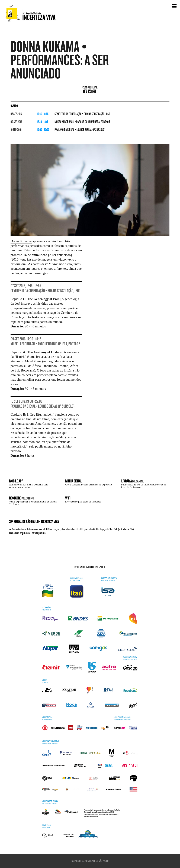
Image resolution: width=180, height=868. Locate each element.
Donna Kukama (21, 241)
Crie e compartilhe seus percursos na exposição (89, 485)
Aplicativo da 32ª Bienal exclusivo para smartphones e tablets (29, 486)
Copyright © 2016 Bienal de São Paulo (90, 861)
